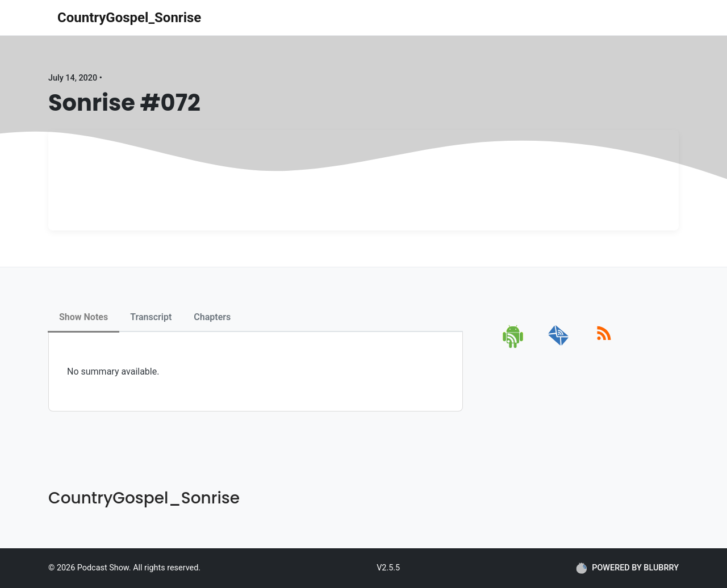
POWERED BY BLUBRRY (627, 568)
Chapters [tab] (212, 317)
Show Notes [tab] (83, 317)
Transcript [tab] (151, 317)
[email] (559, 346)
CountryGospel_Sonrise (129, 18)
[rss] (604, 346)
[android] (514, 346)
